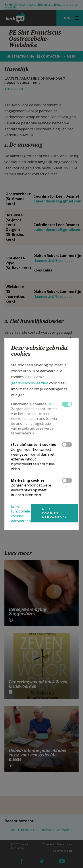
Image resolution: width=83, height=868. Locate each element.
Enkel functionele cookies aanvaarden (21, 514)
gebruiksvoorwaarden (30, 383)
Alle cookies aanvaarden (55, 513)
